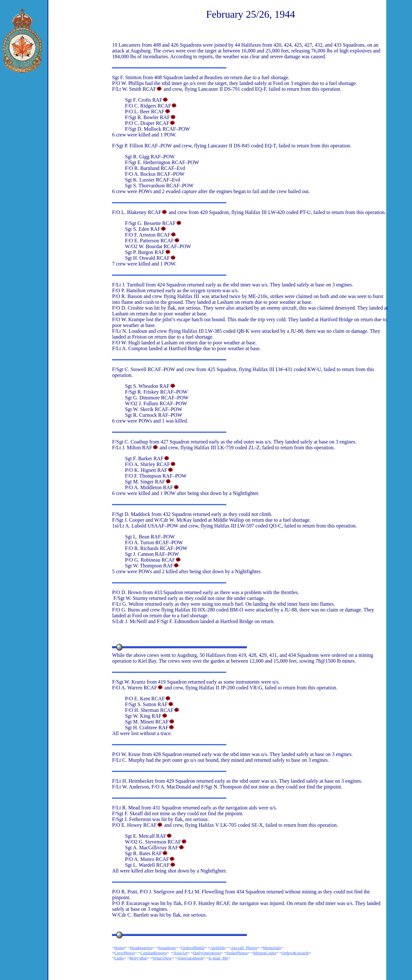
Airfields (218, 948)
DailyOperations (207, 953)
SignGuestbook (190, 958)
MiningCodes (265, 953)
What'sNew (162, 958)
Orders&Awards (295, 953)
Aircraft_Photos (244, 948)
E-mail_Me (218, 958)
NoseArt (180, 953)
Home (119, 948)
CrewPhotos (125, 953)
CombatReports (154, 953)
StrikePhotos (237, 953)
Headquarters (141, 948)
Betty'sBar (138, 958)
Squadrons (167, 948)
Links (119, 958)
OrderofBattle (193, 948)
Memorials (272, 948)
